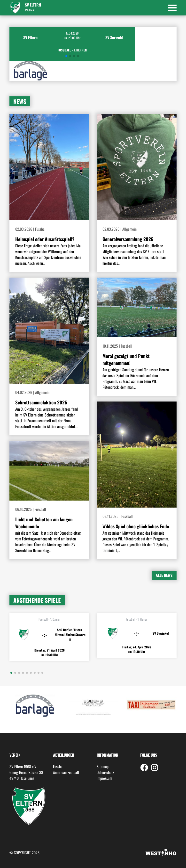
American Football (66, 772)
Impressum (104, 778)
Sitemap (103, 767)
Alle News (164, 575)
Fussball (59, 767)
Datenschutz (105, 772)
